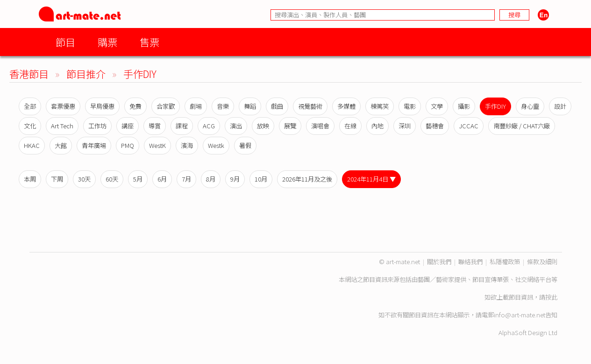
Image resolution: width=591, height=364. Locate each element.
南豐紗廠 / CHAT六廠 (522, 126)
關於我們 (439, 262)
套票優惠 (63, 106)
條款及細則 (542, 262)
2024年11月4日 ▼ (371, 179)
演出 (236, 126)
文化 (30, 126)
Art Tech (62, 126)
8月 (211, 179)
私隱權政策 (505, 262)
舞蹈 (250, 106)
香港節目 (29, 73)
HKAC (32, 145)
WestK (157, 145)
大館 (61, 145)
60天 (112, 179)
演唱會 (320, 126)
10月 (261, 179)
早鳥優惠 (102, 106)
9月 (235, 179)
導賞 (155, 126)
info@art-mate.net (520, 315)
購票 (107, 42)
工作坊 (97, 126)
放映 (263, 126)
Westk (216, 145)
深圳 (405, 126)
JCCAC (469, 126)
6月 (162, 179)
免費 (135, 106)
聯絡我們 (470, 262)
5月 (138, 179)
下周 (57, 179)
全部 (30, 106)
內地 (377, 126)
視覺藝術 (310, 106)
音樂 (223, 106)
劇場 (196, 106)
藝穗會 (435, 126)
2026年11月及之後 (307, 179)
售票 (150, 42)
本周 (30, 179)
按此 (551, 297)
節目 (65, 42)
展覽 (290, 126)
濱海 (187, 145)
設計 (560, 106)
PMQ (128, 145)
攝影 (464, 106)
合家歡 (166, 106)
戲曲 (277, 106)
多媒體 (346, 106)
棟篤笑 (380, 106)
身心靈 (530, 106)
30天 (84, 179)
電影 (410, 106)
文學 (437, 106)
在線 (350, 126)
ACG (209, 126)
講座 (128, 126)
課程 (182, 126)
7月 (186, 179)
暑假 (245, 145)
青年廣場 (94, 145)
